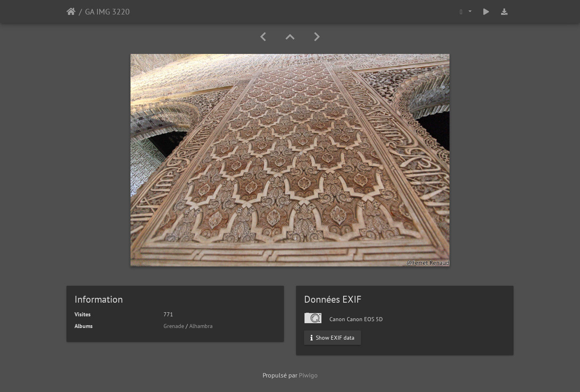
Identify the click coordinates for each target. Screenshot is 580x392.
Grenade (174, 326)
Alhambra (201, 326)
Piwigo (308, 375)
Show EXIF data (332, 338)
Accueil (71, 12)
